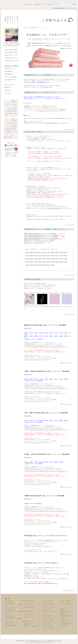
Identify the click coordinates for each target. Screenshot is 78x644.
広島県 (32, 262)
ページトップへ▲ (70, 129)
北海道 (27, 252)
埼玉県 (27, 256)
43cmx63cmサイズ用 (66, 603)
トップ (26, 28)
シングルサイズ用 (46, 603)
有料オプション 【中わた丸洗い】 (34, 243)
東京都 (40, 256)
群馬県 (65, 252)
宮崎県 (44, 265)
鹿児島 (49, 265)
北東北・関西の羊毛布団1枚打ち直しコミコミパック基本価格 (41, 235)
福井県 (65, 256)
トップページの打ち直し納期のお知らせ (49, 123)
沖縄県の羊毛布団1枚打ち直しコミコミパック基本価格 (40, 240)
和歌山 (61, 259)
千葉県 (32, 256)
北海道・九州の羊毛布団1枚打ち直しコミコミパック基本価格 (41, 238)
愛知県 (32, 259)
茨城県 (57, 252)
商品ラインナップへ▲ (66, 363)
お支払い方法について (66, 611)
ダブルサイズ (27, 606)
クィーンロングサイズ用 (48, 612)
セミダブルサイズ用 (47, 606)
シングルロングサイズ (29, 604)
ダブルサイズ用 (46, 609)
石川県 (61, 256)
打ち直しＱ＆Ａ (9, 624)
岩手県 (40, 252)
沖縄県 (53, 265)
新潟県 (49, 256)
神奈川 (36, 256)
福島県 (53, 252)
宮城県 (44, 252)
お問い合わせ (64, 625)
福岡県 (65, 262)
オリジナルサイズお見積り (30, 626)
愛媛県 (57, 262)
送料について (64, 613)
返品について (64, 614)
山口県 (36, 262)
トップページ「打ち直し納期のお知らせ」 (51, 208)
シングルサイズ (28, 603)
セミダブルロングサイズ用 (49, 607)
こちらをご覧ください (46, 87)
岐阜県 (40, 259)
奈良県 (57, 259)
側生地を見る (28, 328)
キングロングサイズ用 (48, 629)
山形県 (49, 252)
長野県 (53, 256)
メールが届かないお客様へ (67, 624)
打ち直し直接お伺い (10, 603)
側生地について (28, 625)
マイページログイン (65, 621)
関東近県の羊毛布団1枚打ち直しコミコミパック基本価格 (40, 234)
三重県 (36, 259)
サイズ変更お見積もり (11, 626)
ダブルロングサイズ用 (48, 611)
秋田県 (36, 252)
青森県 (32, 252)
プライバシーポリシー (66, 617)
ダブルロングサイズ (29, 607)
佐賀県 (27, 265)
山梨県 (44, 256)
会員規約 (63, 619)
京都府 (49, 259)
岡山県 (27, 262)
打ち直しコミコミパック (11, 604)
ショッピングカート (65, 622)
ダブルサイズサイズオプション (33, 360)
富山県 (57, 256)
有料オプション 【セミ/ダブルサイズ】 (36, 241)
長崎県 (32, 265)
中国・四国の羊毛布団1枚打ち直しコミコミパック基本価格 (41, 237)
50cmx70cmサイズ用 (66, 604)
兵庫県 (65, 259)
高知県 (61, 262)
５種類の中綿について (29, 623)
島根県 (44, 262)
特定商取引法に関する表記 (67, 616)
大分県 (40, 265)
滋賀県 (53, 259)
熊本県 (36, 265)
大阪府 (44, 259)
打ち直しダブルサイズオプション (48, 111)
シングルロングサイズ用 (48, 604)
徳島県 (49, 262)
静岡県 (27, 259)
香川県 (53, 262)
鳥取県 (40, 262)
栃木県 (61, 252)
